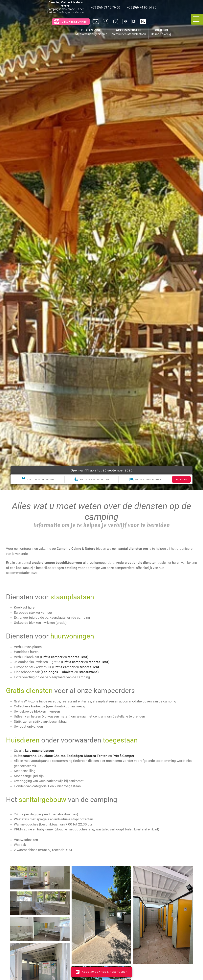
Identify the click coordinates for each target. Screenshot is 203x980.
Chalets (68, 672)
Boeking (161, 31)
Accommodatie (129, 31)
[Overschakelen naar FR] (125, 21)
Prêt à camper (52, 657)
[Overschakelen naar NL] (143, 21)
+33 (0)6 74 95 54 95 (142, 7)
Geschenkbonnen (71, 22)
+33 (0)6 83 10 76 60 (105, 7)
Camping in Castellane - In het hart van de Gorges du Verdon (66, 7)
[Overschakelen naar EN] (134, 21)
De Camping (91, 31)
